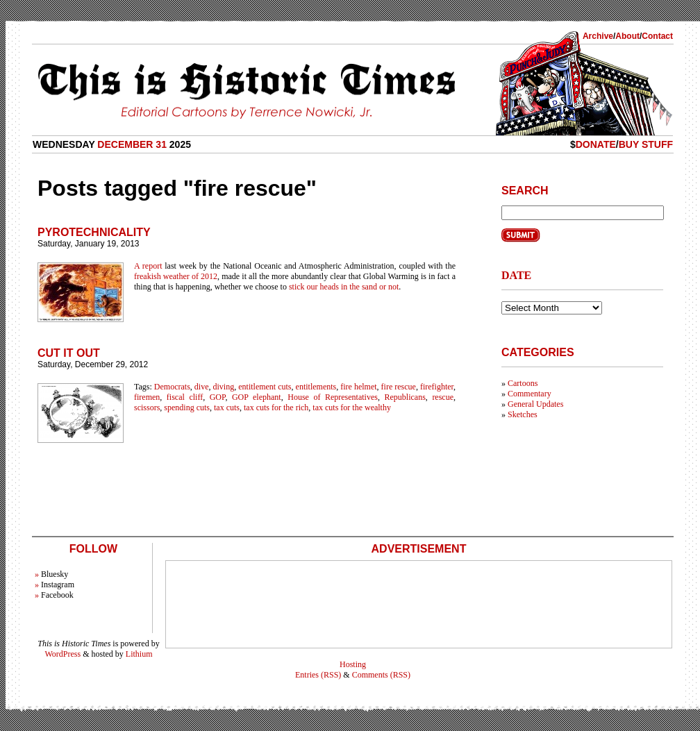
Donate (596, 144)
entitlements (316, 387)
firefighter (437, 387)
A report (148, 266)
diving (224, 387)
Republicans (405, 397)
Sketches (523, 414)
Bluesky (55, 574)
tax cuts (227, 407)
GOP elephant (257, 397)
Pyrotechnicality (94, 232)
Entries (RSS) (318, 675)
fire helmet (358, 387)
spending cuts (187, 407)
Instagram (58, 585)
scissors (147, 407)
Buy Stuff (646, 144)
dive (202, 387)
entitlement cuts (265, 387)
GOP (218, 397)
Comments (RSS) (381, 675)
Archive (598, 36)
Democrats (172, 387)
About (627, 36)
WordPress (62, 654)
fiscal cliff (185, 397)
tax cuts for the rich (276, 407)
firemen (147, 397)
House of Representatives (333, 397)
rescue (443, 397)
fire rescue (399, 387)
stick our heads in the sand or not (344, 287)
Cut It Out (69, 353)
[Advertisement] (419, 604)
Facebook (57, 595)
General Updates (535, 404)
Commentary (530, 394)
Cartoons (523, 383)
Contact (657, 36)
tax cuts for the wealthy (352, 407)
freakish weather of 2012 (176, 276)
